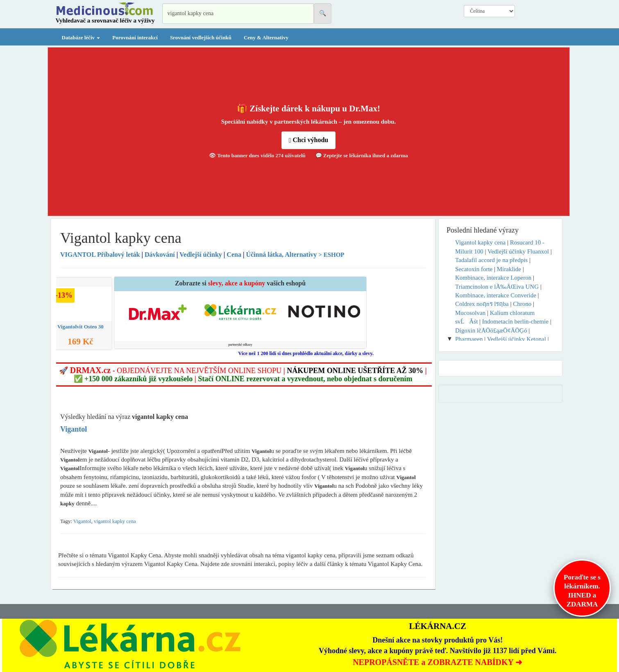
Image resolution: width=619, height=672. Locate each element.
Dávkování (160, 255)
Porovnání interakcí (135, 37)
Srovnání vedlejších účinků (201, 37)
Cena (234, 255)
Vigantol (82, 521)
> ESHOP (331, 255)
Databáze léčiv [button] (81, 37)
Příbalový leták (101, 255)
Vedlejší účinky (201, 255)
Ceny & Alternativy (266, 37)
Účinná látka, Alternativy (281, 255)
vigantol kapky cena (115, 521)
